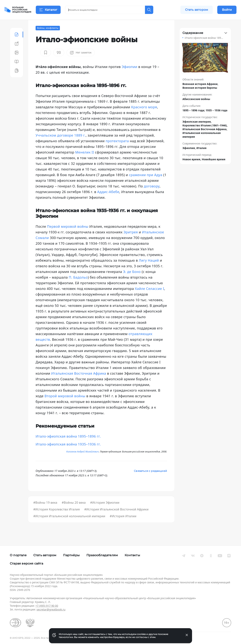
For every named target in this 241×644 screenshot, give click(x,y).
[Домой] (18, 10)
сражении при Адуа (146, 184)
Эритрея (131, 241)
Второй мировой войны (65, 405)
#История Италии (123, 526)
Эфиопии (129, 76)
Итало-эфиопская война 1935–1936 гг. (68, 454)
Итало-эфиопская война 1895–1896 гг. (68, 446)
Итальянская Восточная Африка (79, 383)
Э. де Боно (132, 281)
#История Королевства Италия (57, 519)
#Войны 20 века (74, 512)
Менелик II (85, 162)
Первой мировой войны (68, 236)
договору (152, 196)
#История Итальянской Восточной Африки (116, 519)
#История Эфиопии (105, 512)
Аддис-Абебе (108, 201)
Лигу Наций (149, 270)
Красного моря (144, 116)
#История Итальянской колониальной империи (69, 526)
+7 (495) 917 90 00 (47, 606)
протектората (117, 150)
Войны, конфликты (48, 37)
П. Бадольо (78, 287)
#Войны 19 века (45, 512)
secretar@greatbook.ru (51, 609)
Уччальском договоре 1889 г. (61, 145)
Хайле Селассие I (149, 298)
